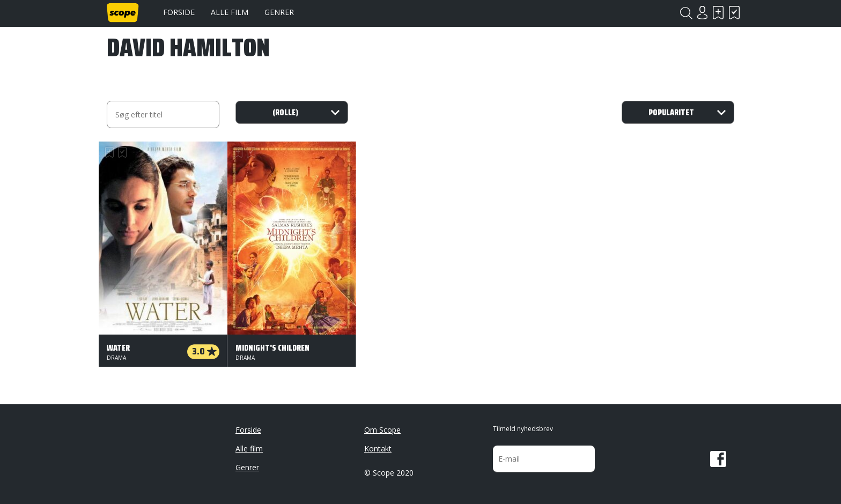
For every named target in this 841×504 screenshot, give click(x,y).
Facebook (718, 459)
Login (702, 13)
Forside (179, 12)
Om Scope (382, 430)
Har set (734, 13)
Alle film (230, 12)
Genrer (279, 12)
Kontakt (378, 449)
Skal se (718, 13)
